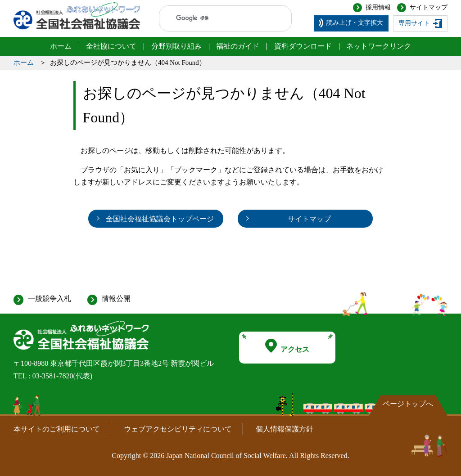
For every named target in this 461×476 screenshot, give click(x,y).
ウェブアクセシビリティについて (178, 429)
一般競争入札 (50, 299)
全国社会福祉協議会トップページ (160, 219)
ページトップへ (408, 404)
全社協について (111, 46)
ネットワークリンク (379, 46)
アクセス (287, 346)
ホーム (61, 46)
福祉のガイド (238, 46)
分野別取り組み (176, 46)
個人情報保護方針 (285, 429)
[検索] (217, 18)
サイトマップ (429, 7)
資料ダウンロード (303, 46)
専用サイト (414, 23)
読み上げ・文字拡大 (355, 23)
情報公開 (116, 299)
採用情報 (378, 7)
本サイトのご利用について (57, 429)
